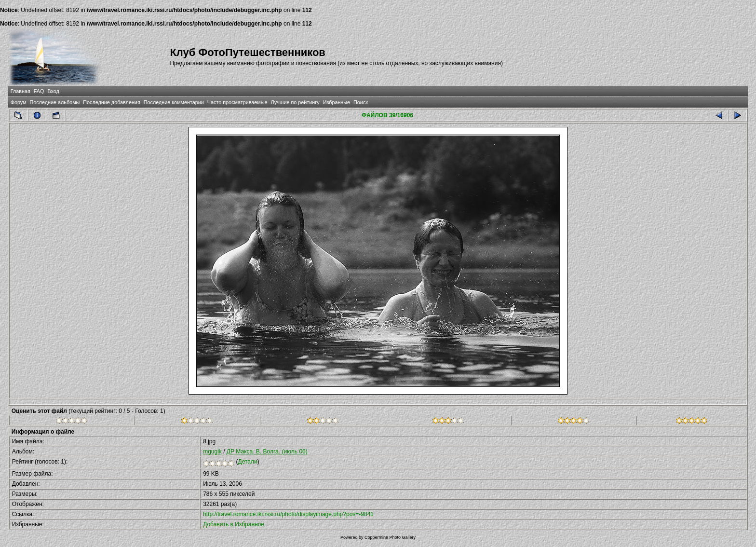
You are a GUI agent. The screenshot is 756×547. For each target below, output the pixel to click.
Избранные (337, 102)
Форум (19, 102)
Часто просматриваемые (237, 102)
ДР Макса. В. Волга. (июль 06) (267, 451)
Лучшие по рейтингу (295, 102)
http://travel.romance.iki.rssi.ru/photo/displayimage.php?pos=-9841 (288, 514)
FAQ (39, 91)
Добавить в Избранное (234, 524)
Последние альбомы (54, 102)
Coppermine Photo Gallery (390, 537)
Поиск (361, 102)
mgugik (212, 451)
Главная (20, 91)
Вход (53, 91)
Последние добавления (111, 102)
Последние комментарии (174, 102)
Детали (248, 462)
